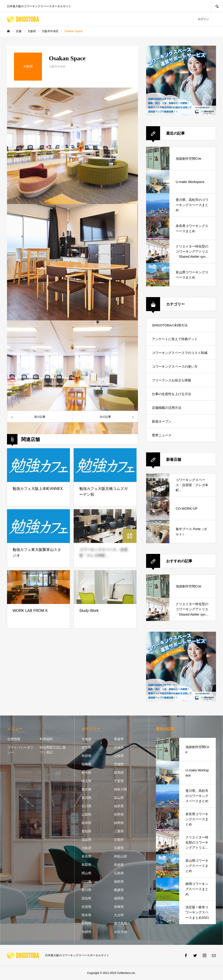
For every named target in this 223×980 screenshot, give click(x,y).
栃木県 (86, 773)
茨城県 (119, 764)
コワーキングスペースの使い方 (175, 366)
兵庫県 (119, 848)
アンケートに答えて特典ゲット (175, 339)
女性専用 (120, 932)
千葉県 (119, 781)
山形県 (119, 756)
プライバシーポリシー (20, 750)
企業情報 (14, 739)
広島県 (119, 873)
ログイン (203, 19)
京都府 (119, 840)
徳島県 (119, 882)
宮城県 (119, 747)
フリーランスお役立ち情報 (172, 380)
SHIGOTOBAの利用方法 (170, 325)
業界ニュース (162, 435)
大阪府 (86, 848)
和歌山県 (120, 856)
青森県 (119, 739)
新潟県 (86, 798)
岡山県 (86, 873)
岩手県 (86, 747)
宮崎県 (86, 923)
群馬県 (119, 773)
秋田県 (86, 756)
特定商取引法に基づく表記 (53, 750)
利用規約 (46, 739)
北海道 (86, 739)
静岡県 (119, 823)
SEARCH (217, 6)
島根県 (119, 865)
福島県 (86, 764)
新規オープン (162, 421)
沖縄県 (86, 932)
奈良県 (86, 856)
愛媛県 (119, 890)
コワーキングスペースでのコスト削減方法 (180, 355)
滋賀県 (86, 840)
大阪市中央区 (57, 67)
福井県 (119, 806)
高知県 (86, 898)
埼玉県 (86, 781)
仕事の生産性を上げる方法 (172, 394)
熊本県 (86, 915)
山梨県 (86, 814)
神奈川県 (120, 789)
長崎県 (119, 907)
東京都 (86, 789)
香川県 (86, 890)
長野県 (119, 814)
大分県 (119, 915)
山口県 (86, 882)
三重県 (119, 831)
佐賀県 (86, 907)
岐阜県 (86, 823)
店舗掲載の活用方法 (167, 408)
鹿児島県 (120, 923)
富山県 (119, 798)
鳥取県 (86, 865)
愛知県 (86, 831)
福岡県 (119, 898)
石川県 (86, 806)
